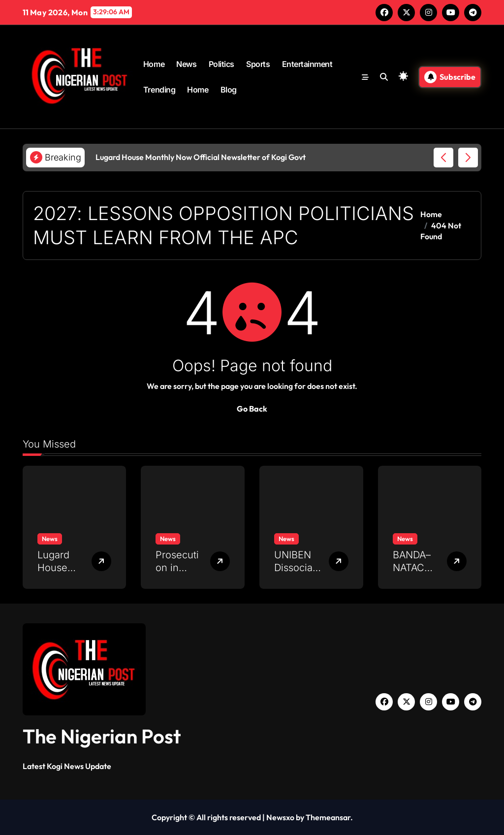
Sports (258, 64)
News (186, 64)
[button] (468, 158)
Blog (229, 90)
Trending (159, 90)
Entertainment (307, 64)
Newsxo (280, 817)
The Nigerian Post (102, 736)
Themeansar (328, 817)
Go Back (252, 409)
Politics (221, 64)
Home (154, 64)
